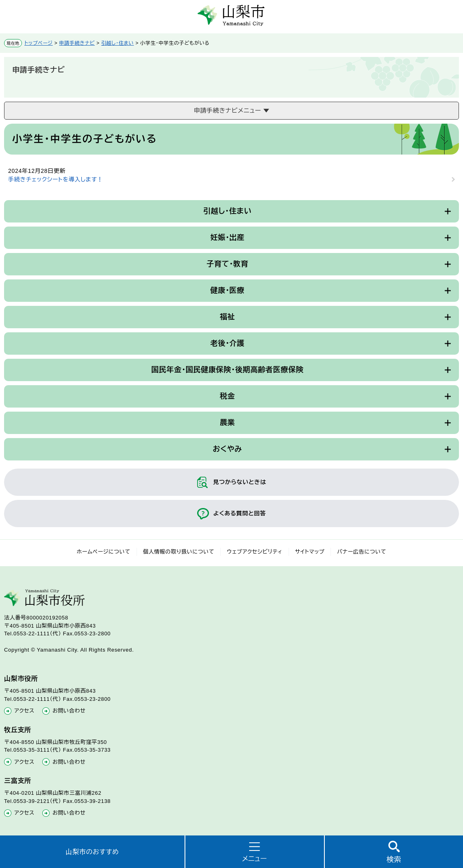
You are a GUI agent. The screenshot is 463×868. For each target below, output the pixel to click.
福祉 (227, 317)
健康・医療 (227, 290)
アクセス (24, 711)
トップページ (39, 43)
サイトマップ (310, 552)
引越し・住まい (117, 43)
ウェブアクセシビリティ (255, 552)
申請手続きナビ (77, 43)
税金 (227, 396)
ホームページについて (104, 552)
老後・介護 (227, 343)
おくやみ (227, 449)
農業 (227, 423)
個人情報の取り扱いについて (179, 552)
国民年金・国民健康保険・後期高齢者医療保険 (227, 370)
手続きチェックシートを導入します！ (55, 179)
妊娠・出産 (227, 238)
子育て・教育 (227, 264)
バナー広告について (362, 552)
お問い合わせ (69, 711)
